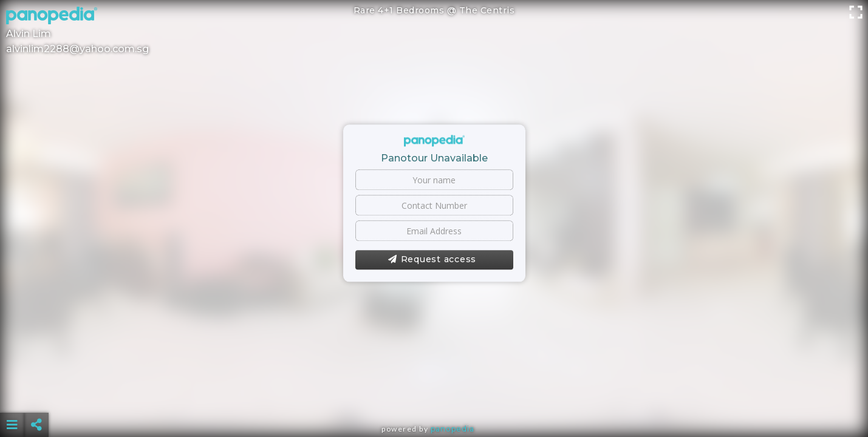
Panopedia (453, 429)
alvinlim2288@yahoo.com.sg (77, 49)
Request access (432, 260)
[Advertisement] (434, 395)
